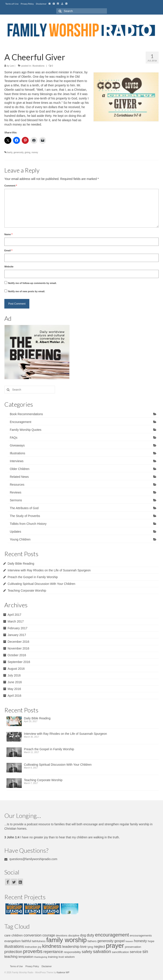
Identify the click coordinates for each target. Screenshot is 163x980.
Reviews (16, 492)
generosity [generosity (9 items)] (105, 941)
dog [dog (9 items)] (83, 935)
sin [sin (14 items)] (145, 951)
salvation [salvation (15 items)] (102, 951)
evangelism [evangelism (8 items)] (12, 941)
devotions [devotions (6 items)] (62, 936)
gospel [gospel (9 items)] (119, 941)
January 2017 (17, 635)
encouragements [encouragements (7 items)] (141, 936)
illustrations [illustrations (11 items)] (14, 946)
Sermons (16, 500)
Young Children (20, 539)
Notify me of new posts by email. (27, 291)
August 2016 (16, 669)
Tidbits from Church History (28, 524)
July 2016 (14, 675)
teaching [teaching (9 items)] (11, 957)
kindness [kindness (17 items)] (52, 946)
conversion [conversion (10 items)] (33, 935)
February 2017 (17, 628)
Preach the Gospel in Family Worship (33, 577)
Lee (12, 66)
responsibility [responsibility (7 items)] (72, 952)
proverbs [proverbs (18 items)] (33, 951)
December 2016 (18, 642)
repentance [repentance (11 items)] (53, 952)
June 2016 (15, 682)
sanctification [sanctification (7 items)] (121, 952)
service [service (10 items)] (136, 952)
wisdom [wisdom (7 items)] (70, 957)
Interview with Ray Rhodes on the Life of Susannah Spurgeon (49, 570)
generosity (18, 152)
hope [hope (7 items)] (151, 941)
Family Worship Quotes (26, 430)
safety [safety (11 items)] (87, 952)
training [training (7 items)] (53, 957)
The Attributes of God (24, 508)
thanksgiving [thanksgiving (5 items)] (41, 957)
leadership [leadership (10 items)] (71, 947)
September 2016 (19, 662)
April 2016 (14, 696)
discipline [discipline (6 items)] (74, 936)
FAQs (14, 438)
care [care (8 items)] (7, 935)
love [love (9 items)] (83, 946)
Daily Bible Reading (21, 564)
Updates (15, 532)
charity (9, 152)
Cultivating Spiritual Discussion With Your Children (41, 584)
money (35, 152)
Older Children (20, 469)
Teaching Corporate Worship (27, 591)
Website (9, 267)
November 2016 (18, 648)
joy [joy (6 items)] (40, 947)
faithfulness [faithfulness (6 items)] (39, 941)
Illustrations (38, 66)
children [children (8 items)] (17, 935)
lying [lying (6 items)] (90, 947)
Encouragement (21, 422)
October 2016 (17, 655)
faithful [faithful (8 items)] (26, 941)
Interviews (17, 461)
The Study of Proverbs (25, 516)
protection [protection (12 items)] (13, 952)
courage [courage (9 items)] (49, 935)
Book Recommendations (26, 414)
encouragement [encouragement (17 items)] (112, 935)
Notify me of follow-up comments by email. (32, 283)
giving (27, 152)
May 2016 (14, 689)
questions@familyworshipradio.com (31, 859)
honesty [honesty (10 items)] (140, 941)
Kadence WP (63, 972)
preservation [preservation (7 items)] (133, 947)
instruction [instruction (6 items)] (31, 947)
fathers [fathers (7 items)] (92, 941)
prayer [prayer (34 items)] (115, 946)
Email (8, 250)
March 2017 (16, 621)
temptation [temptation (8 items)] (26, 957)
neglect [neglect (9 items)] (100, 946)
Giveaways (17, 445)
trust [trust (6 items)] (61, 957)
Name (8, 234)
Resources (17, 485)
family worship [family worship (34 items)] (67, 940)
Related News (19, 477)
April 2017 (14, 615)
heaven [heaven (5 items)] (129, 941)
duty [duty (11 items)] (90, 935)
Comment (11, 186)
